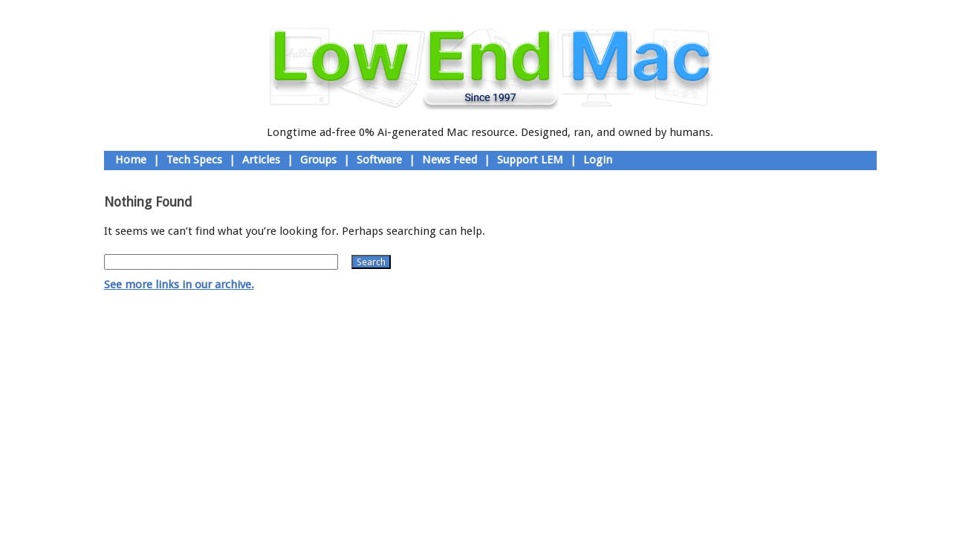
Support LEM (530, 160)
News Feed (450, 160)
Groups (318, 160)
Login (598, 160)
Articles (261, 160)
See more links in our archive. (179, 285)
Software (379, 160)
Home (131, 160)
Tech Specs (194, 160)
